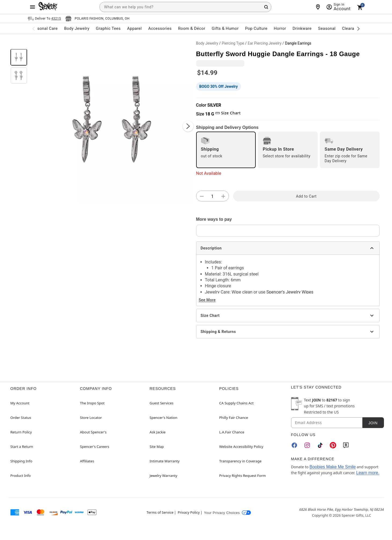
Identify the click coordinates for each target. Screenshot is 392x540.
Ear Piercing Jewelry (265, 43)
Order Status (21, 418)
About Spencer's (93, 432)
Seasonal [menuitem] (327, 28)
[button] (112, 121)
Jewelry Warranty (164, 476)
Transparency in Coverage (240, 461)
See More (207, 300)
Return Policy (21, 432)
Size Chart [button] (228, 113)
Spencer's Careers (95, 447)
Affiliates (87, 461)
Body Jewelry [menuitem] (77, 28)
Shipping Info (21, 461)
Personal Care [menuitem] (44, 28)
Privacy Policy (189, 512)
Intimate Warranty (165, 461)
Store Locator (91, 418)
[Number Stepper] (213, 196)
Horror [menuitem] (280, 28)
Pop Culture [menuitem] (256, 28)
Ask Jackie (158, 432)
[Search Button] (266, 7)
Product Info (21, 476)
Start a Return (22, 447)
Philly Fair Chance (234, 418)
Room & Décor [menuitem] (192, 28)
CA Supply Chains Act (236, 403)
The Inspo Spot (92, 403)
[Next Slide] (188, 126)
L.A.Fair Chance (232, 432)
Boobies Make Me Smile (333, 467)
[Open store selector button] (97, 19)
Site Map (157, 447)
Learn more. (368, 473)
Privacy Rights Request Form (243, 476)
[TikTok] (320, 445)
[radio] (226, 150)
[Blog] (346, 445)
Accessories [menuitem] (160, 28)
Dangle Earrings (298, 43)
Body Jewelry (207, 43)
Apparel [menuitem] (135, 28)
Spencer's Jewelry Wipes (290, 292)
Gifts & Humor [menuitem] (225, 28)
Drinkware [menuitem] (302, 28)
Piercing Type (233, 43)
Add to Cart (306, 196)
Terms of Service (160, 512)
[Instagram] (307, 445)
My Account (20, 403)
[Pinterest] (333, 445)
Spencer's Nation (164, 418)
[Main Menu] (32, 7)
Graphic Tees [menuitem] (108, 28)
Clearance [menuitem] (352, 28)
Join (373, 423)
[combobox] (185, 7)
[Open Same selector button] (44, 19)
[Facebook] (294, 445)
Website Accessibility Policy (241, 447)
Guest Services (162, 403)
